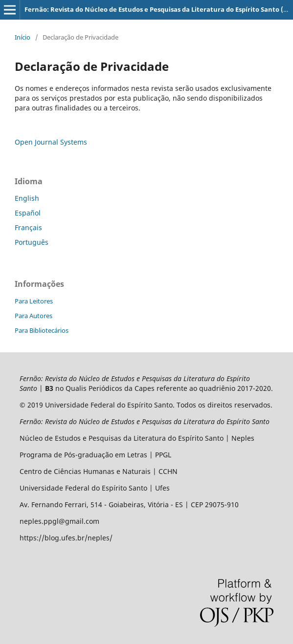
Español (28, 213)
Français (28, 227)
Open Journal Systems (51, 142)
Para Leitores (34, 301)
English (27, 198)
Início (23, 37)
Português (32, 242)
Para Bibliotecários (42, 330)
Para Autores (34, 316)
